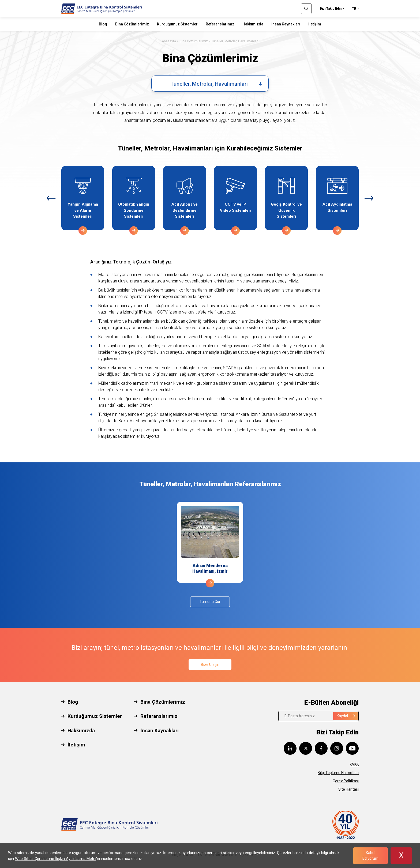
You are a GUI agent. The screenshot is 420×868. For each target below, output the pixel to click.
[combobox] (210, 84)
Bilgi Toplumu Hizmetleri (338, 773)
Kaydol (346, 716)
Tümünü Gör (210, 602)
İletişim (315, 24)
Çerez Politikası (346, 781)
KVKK (354, 764)
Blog (103, 24)
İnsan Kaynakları (286, 24)
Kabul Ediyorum (370, 856)
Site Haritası (348, 789)
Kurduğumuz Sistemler (177, 24)
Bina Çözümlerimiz (132, 24)
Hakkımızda (253, 24)
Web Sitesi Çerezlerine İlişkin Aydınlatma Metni (56, 859)
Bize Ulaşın (210, 665)
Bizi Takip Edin (331, 9)
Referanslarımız (220, 24)
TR (354, 9)
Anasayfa (169, 41)
